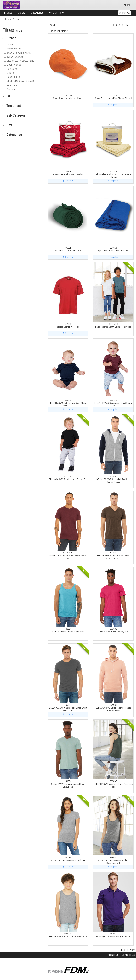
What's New (56, 13)
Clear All (20, 31)
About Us (113, 955)
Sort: (53, 25)
